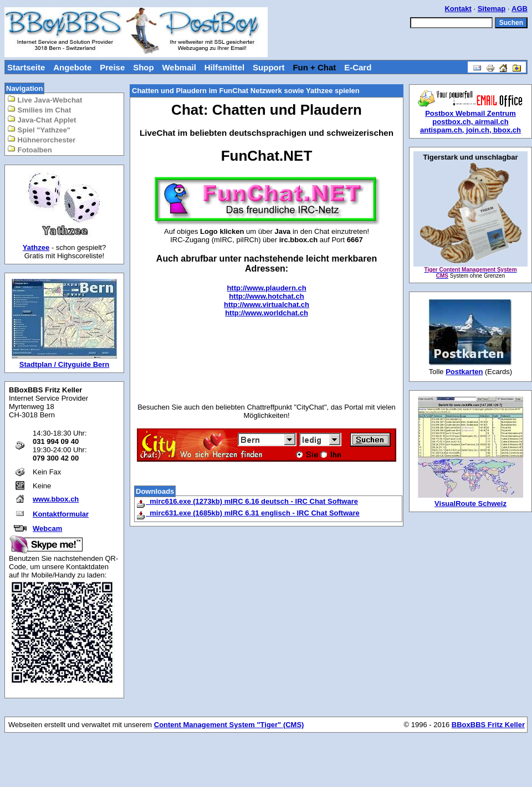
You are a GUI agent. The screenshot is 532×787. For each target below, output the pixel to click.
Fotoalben (30, 149)
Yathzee (36, 247)
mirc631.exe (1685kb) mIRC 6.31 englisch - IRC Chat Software (248, 513)
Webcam (47, 528)
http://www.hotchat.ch (266, 296)
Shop (144, 67)
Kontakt (458, 9)
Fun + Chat (314, 67)
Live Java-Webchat (45, 99)
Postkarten (464, 372)
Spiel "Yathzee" (39, 129)
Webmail (179, 67)
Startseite (26, 67)
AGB (520, 9)
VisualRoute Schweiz (470, 504)
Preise (112, 67)
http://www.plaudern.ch (266, 288)
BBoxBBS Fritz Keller (488, 725)
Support (269, 67)
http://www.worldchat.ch (267, 313)
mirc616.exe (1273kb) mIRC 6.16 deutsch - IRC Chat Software (247, 501)
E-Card (358, 67)
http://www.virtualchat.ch (267, 305)
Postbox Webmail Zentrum (470, 113)
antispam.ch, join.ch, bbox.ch (470, 130)
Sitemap (492, 9)
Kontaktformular (61, 514)
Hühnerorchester (41, 139)
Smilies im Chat (39, 109)
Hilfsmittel (225, 67)
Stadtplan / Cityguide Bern (65, 364)
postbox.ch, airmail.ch (470, 122)
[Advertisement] (267, 361)
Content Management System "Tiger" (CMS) (229, 725)
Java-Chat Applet (42, 119)
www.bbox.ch (56, 499)
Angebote (72, 67)
